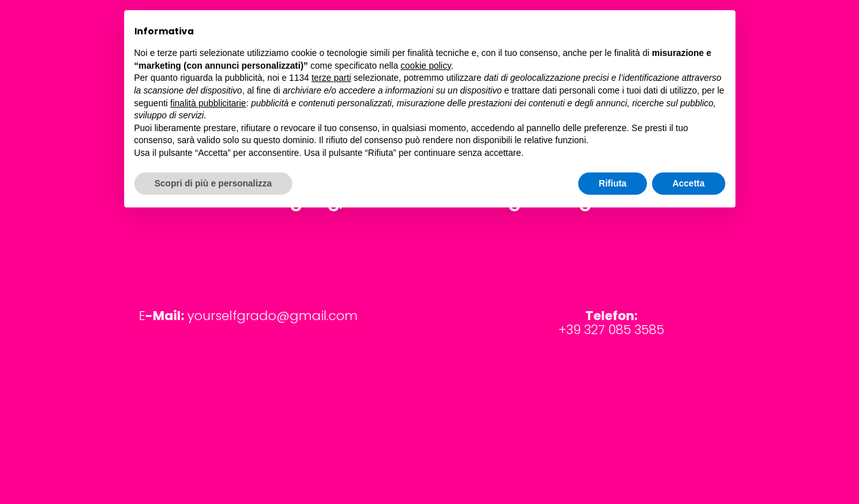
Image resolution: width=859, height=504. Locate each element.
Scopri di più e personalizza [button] (213, 183)
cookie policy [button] (426, 66)
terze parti (331, 78)
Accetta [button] (689, 183)
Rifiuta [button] (613, 183)
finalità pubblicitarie (208, 103)
